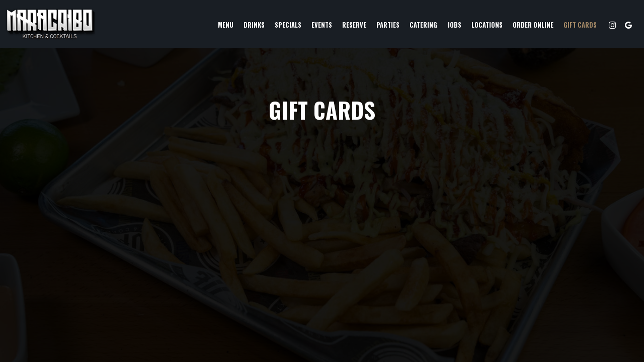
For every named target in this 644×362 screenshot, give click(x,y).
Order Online (533, 25)
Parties (388, 25)
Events (322, 25)
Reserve (354, 25)
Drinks (254, 25)
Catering (423, 25)
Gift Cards (580, 25)
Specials (288, 25)
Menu (226, 25)
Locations (487, 25)
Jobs (454, 25)
